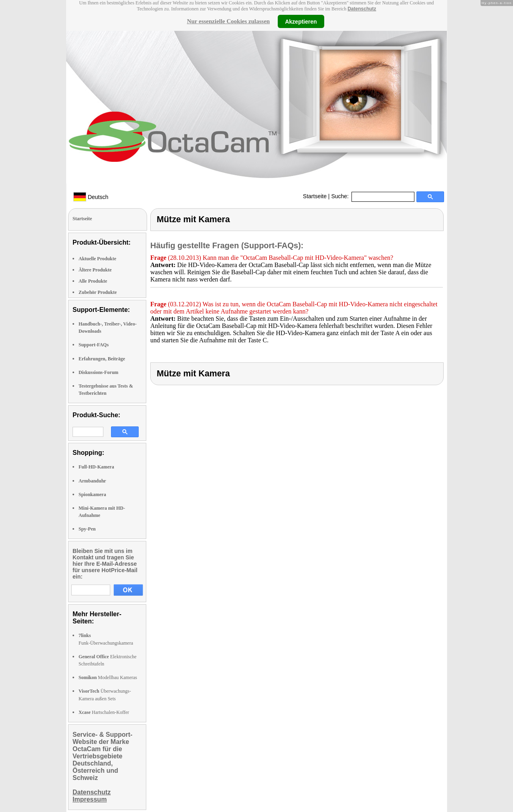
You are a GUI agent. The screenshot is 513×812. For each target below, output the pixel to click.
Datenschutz (362, 9)
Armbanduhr (92, 481)
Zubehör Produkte (98, 292)
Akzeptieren (301, 21)
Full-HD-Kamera (96, 467)
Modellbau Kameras (108, 677)
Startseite (315, 196)
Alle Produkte (93, 281)
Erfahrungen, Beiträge (102, 359)
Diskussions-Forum (98, 372)
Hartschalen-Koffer (104, 712)
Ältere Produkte (95, 270)
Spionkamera (92, 494)
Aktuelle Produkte (97, 259)
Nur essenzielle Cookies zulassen (228, 21)
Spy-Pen (87, 529)
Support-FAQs (94, 345)
